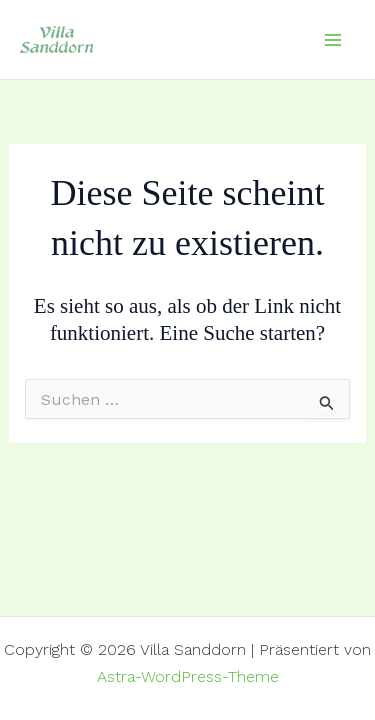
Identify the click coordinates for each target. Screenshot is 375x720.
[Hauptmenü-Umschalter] (333, 40)
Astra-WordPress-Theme (188, 676)
